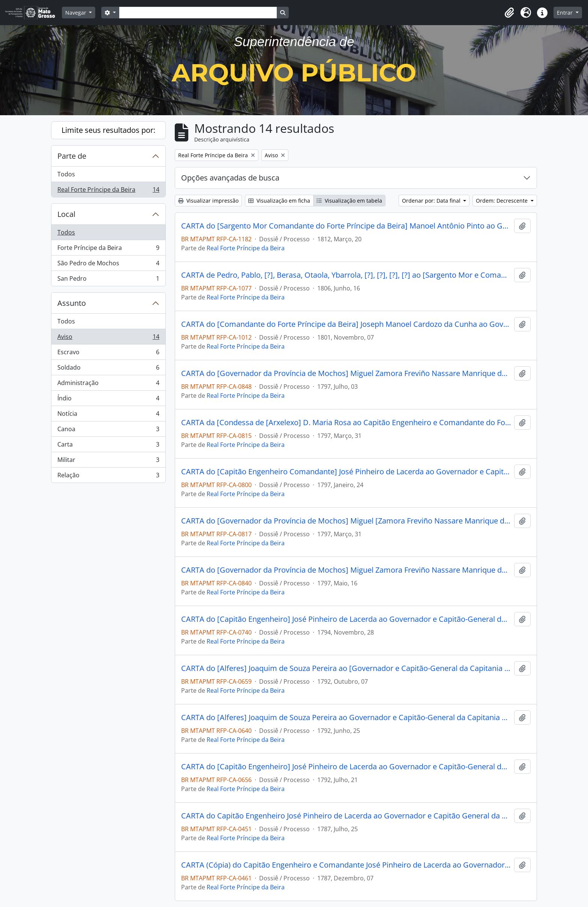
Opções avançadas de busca (230, 178)
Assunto (72, 303)
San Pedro (108, 280)
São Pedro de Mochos (108, 265)
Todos (66, 174)
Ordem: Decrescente (502, 201)
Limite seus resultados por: (108, 130)
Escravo (108, 354)
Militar (108, 461)
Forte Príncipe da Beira (108, 249)
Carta (108, 446)
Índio (108, 400)
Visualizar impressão (208, 201)
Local (66, 214)
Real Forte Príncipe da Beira (108, 191)
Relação (108, 477)
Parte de (72, 156)
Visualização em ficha (279, 201)
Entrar (565, 13)
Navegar (76, 13)
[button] (509, 13)
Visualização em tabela (349, 201)
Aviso (108, 338)
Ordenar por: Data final (432, 201)
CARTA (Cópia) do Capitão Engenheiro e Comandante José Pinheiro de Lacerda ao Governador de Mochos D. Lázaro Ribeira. (346, 865)
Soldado (108, 369)
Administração (108, 384)
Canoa (108, 431)
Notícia (108, 415)
